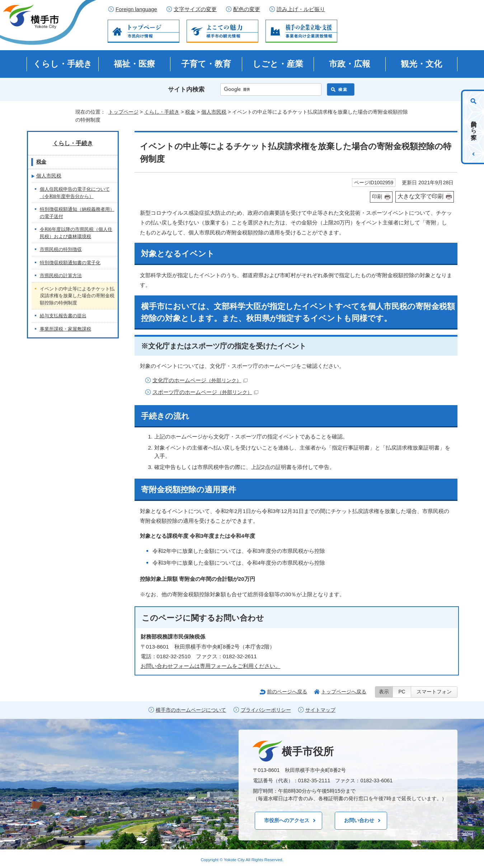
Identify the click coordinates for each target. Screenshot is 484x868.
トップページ (123, 112)
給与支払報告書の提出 (63, 316)
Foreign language (136, 9)
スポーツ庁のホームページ (205, 392)
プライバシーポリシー (266, 710)
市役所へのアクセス (287, 820)
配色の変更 (247, 9)
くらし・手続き (63, 64)
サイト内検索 (186, 89)
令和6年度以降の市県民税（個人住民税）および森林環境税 (76, 233)
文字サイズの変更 (195, 9)
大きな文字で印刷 (420, 196)
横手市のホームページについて (191, 710)
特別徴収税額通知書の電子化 (70, 263)
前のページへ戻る (287, 692)
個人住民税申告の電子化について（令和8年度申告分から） (75, 193)
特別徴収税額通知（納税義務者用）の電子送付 (77, 213)
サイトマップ (320, 710)
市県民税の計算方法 (61, 276)
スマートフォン (434, 692)
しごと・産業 (278, 64)
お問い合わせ (359, 820)
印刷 (377, 197)
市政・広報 (350, 64)
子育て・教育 (206, 64)
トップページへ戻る (344, 692)
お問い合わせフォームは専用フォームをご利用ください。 (211, 666)
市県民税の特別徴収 (61, 249)
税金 (190, 112)
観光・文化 (421, 64)
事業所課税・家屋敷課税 (65, 329)
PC (402, 692)
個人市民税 (214, 112)
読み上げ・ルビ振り (301, 9)
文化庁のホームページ (200, 380)
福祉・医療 (134, 64)
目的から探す (474, 127)
